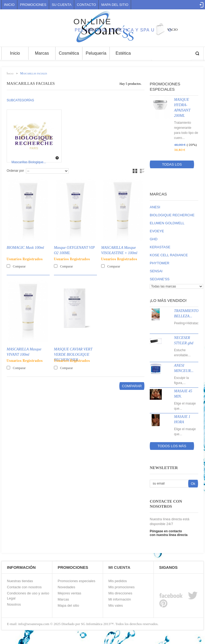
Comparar (19, 266)
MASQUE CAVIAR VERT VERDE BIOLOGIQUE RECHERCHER (73, 355)
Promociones (33, 5)
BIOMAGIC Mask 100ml (25, 248)
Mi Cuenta (119, 567)
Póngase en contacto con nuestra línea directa (169, 533)
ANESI (155, 207)
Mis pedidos (118, 581)
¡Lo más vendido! (168, 300)
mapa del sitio (115, 5)
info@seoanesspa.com (33, 624)
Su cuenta (62, 5)
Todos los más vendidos (172, 447)
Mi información (120, 599)
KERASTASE (160, 247)
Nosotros (14, 604)
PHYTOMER (159, 263)
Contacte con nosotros (24, 587)
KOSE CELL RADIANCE (169, 255)
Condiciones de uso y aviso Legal (28, 596)
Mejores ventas (69, 593)
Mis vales (116, 605)
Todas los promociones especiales (172, 165)
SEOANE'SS (160, 279)
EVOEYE (157, 231)
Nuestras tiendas (20, 581)
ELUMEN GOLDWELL (167, 223)
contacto (86, 5)
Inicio (9, 5)
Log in (202, 5)
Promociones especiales (76, 581)
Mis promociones (121, 587)
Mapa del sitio (68, 605)
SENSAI (156, 271)
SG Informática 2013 (96, 624)
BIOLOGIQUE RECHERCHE (172, 215)
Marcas (158, 194)
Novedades (66, 587)
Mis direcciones (120, 593)
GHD (154, 239)
